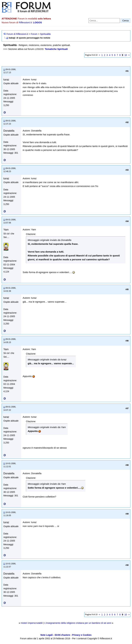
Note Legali (47, 635)
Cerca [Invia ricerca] (126, 21)
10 (126, 55)
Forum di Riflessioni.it (17, 34)
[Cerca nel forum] (104, 21)
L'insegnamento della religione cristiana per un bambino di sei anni (78, 623)
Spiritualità (45, 34)
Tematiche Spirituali (56, 49)
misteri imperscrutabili (32, 623)
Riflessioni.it (25, 22)
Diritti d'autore (62, 635)
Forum (34, 34)
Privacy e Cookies (82, 635)
